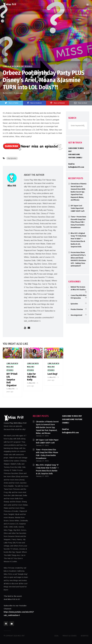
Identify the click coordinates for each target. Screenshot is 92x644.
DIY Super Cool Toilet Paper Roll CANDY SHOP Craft (78, 208)
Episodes (74, 304)
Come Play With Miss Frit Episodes (18, 66)
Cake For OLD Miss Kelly (32, 377)
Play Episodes (12, 158)
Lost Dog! (52, 374)
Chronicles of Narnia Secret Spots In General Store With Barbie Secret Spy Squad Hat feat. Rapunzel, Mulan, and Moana (79, 192)
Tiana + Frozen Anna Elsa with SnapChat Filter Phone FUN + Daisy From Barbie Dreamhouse (78, 222)
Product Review (77, 309)
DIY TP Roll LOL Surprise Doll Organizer (12, 380)
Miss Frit (8, 93)
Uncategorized (76, 315)
